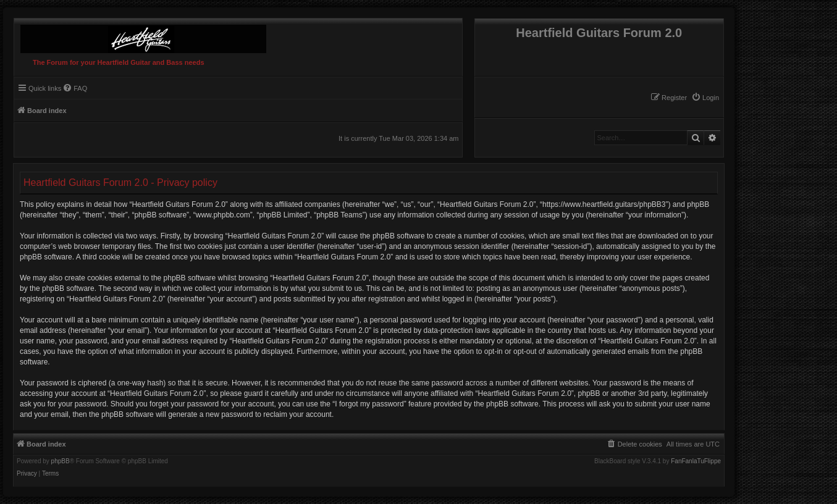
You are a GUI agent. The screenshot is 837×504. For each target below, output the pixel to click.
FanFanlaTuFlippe (696, 461)
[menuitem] (705, 98)
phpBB (61, 461)
